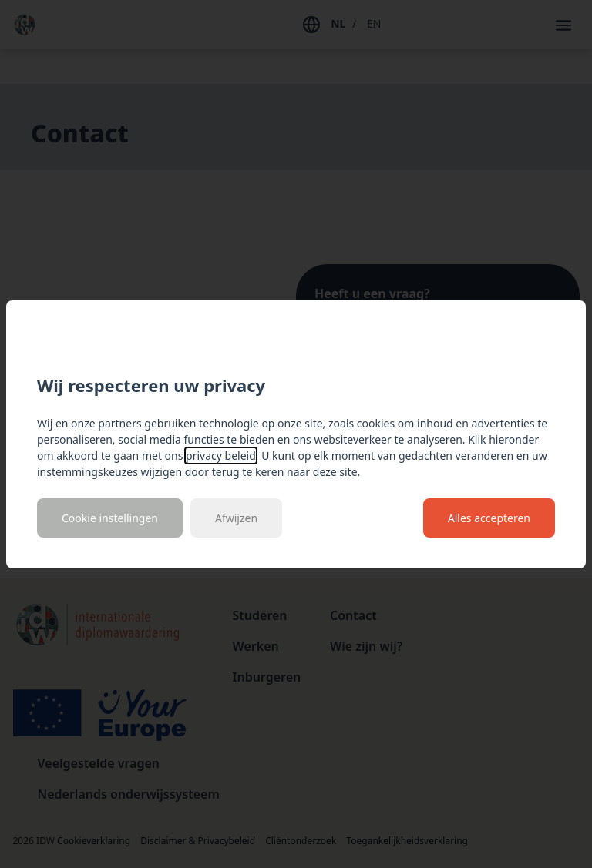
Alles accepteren (489, 518)
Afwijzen (236, 518)
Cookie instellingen (110, 518)
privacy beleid (221, 456)
